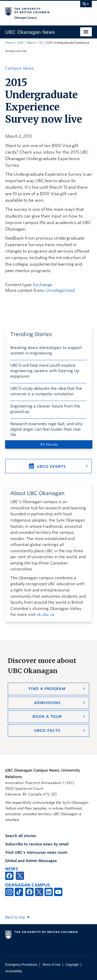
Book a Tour (47, 716)
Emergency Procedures (21, 965)
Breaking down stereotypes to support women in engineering (46, 350)
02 (41, 43)
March (31, 43)
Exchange (43, 285)
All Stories (49, 444)
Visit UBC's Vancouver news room (36, 852)
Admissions (47, 703)
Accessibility (14, 971)
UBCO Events (51, 466)
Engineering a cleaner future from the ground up (45, 409)
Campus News (20, 68)
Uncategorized (60, 290)
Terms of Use (51, 965)
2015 (20, 43)
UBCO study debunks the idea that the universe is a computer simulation (46, 391)
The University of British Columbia (36, 11)
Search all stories (21, 836)
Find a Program (47, 689)
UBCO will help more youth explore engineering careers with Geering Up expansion (45, 371)
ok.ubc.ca (46, 615)
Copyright (72, 965)
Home (9, 43)
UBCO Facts (47, 731)
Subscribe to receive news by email (37, 844)
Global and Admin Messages (31, 861)
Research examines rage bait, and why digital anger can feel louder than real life (46, 429)
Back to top (18, 917)
